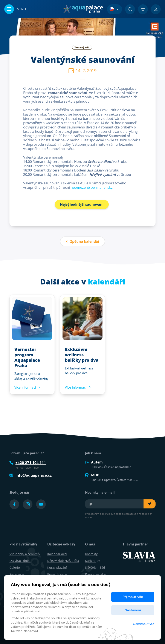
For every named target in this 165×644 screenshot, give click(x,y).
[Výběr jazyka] (115, 9)
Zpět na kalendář (82, 241)
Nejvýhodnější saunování (82, 204)
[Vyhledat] (130, 9)
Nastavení (133, 610)
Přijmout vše (133, 597)
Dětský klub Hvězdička (63, 561)
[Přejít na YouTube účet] (41, 504)
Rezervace (17, 574)
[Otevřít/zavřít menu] (15, 9)
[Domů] (82, 9)
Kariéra (92, 561)
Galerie (15, 568)
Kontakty (91, 554)
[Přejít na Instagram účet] (28, 504)
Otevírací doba (20, 561)
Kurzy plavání (57, 568)
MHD (92, 475)
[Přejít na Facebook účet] (14, 504)
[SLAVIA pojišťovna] (139, 557)
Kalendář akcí (57, 554)
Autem (94, 462)
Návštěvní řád (95, 568)
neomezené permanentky (92, 187)
